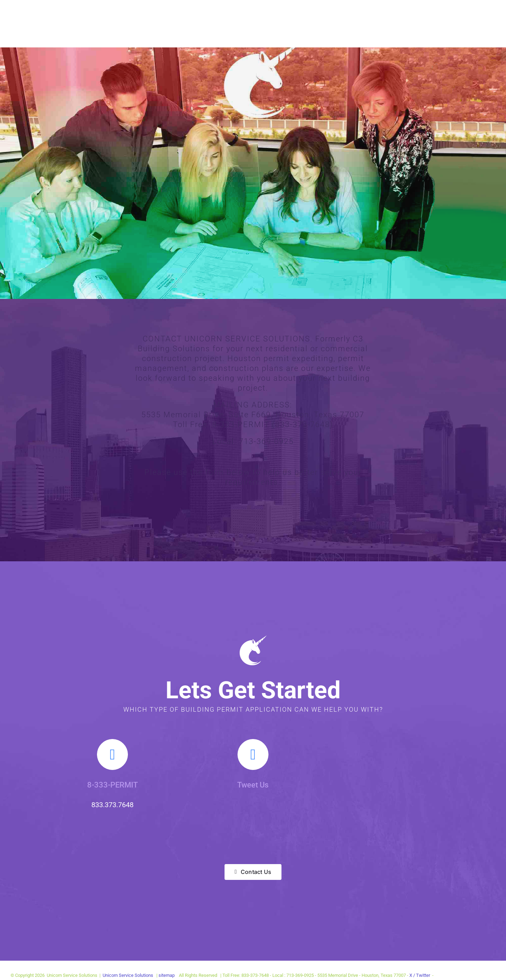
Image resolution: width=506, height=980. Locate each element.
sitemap (167, 975)
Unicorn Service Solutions (128, 975)
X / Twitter (420, 975)
